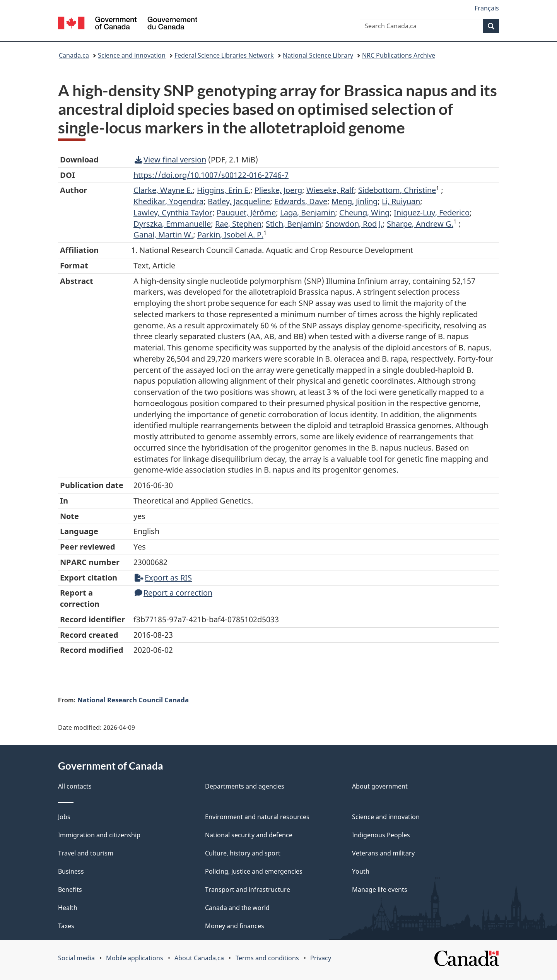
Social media (76, 958)
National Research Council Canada (133, 700)
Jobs (64, 817)
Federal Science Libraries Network (224, 55)
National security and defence (249, 835)
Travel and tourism (86, 853)
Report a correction (173, 593)
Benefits (70, 890)
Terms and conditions (267, 958)
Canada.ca (74, 55)
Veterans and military (383, 853)
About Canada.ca (199, 958)
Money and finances (235, 926)
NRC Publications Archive (399, 55)
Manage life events (380, 890)
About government (380, 786)
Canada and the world (237, 908)
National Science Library (318, 55)
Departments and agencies (245, 786)
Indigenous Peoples (381, 835)
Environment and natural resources (257, 817)
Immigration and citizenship (99, 835)
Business (71, 871)
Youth (361, 871)
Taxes (66, 926)
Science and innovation (132, 55)
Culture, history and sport (243, 853)
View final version (170, 160)
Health (68, 908)
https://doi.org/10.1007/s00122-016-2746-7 (211, 175)
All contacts (75, 786)
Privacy (321, 958)
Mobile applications (135, 958)
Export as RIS (163, 578)
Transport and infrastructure (248, 890)
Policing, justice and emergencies (254, 871)
